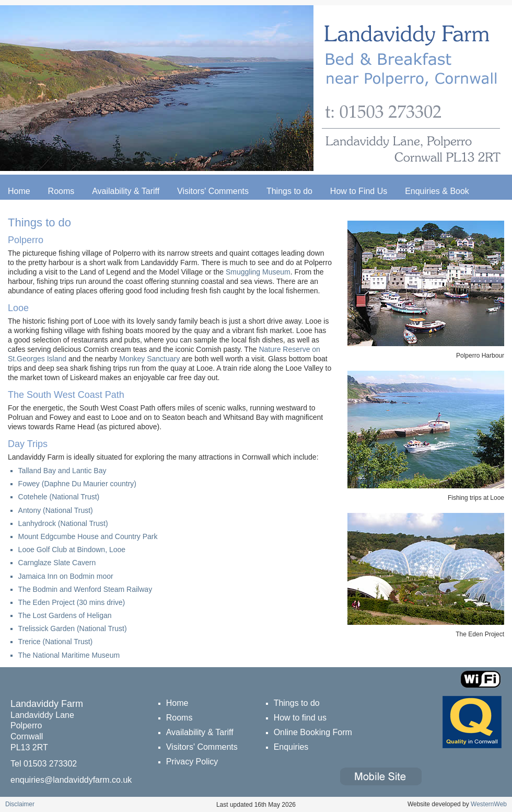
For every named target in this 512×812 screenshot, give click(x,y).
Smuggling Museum (258, 272)
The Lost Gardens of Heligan (65, 615)
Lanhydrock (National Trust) (63, 523)
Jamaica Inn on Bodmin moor (66, 576)
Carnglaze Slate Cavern (57, 563)
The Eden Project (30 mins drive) (72, 602)
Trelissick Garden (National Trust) (73, 628)
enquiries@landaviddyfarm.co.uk (71, 780)
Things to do (289, 191)
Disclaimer (20, 804)
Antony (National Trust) (56, 510)
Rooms (61, 191)
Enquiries (291, 747)
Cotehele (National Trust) (59, 497)
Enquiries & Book (437, 191)
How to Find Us (359, 191)
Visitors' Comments (213, 191)
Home (19, 191)
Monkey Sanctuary (149, 359)
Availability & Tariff (126, 191)
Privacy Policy (192, 762)
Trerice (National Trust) (56, 642)
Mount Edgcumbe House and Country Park (88, 536)
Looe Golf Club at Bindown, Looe (72, 550)
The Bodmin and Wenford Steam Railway (85, 589)
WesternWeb (489, 804)
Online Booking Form (313, 732)
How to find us (300, 718)
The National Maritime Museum (69, 655)
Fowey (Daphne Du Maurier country (76, 484)
